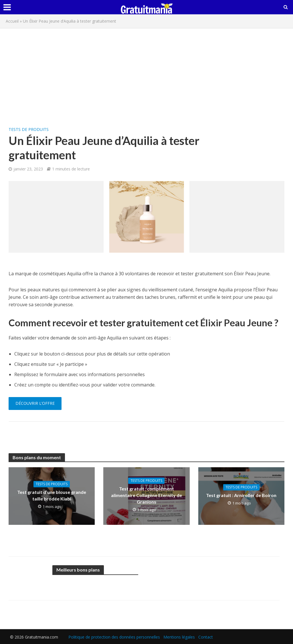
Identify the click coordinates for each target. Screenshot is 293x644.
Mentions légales (179, 637)
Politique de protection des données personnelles (114, 637)
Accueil (12, 21)
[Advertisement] (146, 74)
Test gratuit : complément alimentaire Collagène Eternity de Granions (146, 495)
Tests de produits (29, 129)
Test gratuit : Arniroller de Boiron (241, 495)
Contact (206, 637)
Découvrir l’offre (35, 403)
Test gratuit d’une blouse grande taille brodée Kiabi (52, 495)
